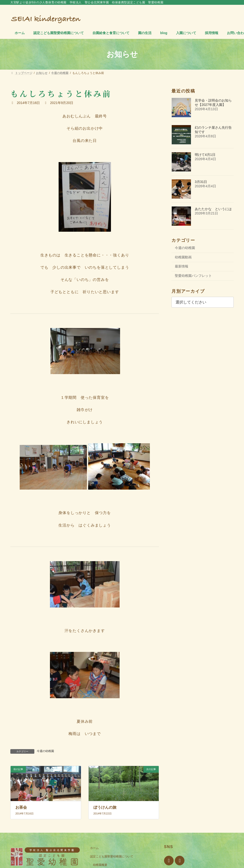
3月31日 (201, 182)
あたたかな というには (213, 209)
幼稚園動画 (183, 257)
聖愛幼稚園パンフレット (193, 276)
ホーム (94, 848)
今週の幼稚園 (45, 751)
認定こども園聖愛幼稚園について (112, 856)
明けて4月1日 (205, 155)
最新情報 (182, 266)
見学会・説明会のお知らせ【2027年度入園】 (213, 103)
